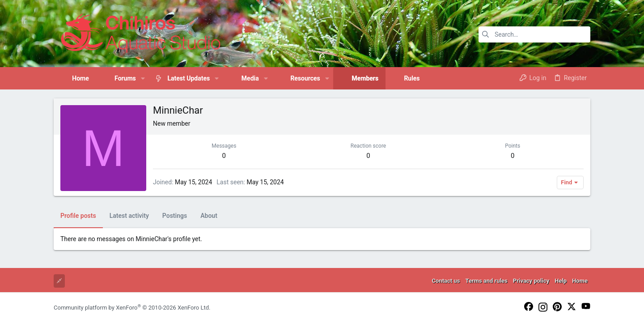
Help (561, 281)
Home (580, 281)
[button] (143, 78)
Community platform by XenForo (132, 308)
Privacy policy (531, 281)
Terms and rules (486, 281)
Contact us (446, 281)
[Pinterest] (557, 307)
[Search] (534, 34)
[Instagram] (543, 308)
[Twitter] (572, 307)
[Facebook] (529, 307)
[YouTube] (586, 307)
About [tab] (209, 216)
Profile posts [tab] (78, 216)
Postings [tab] (175, 216)
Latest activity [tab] (129, 216)
